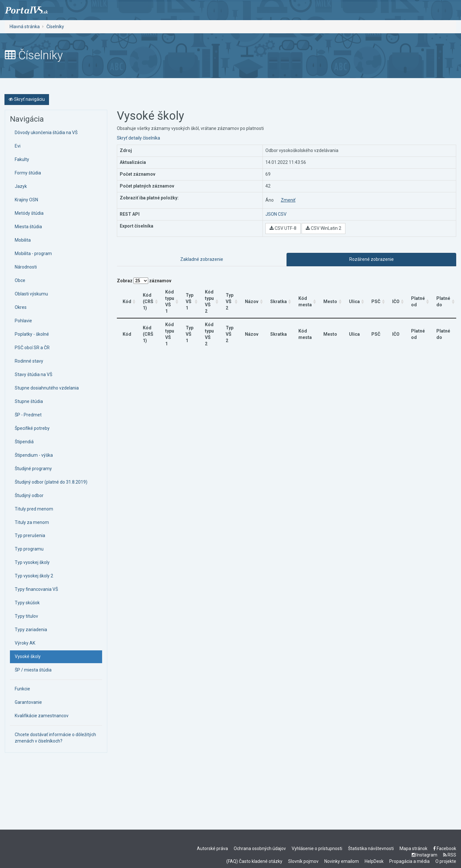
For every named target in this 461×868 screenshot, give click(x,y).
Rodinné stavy (29, 361)
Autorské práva (212, 848)
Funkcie (22, 689)
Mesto (331, 298)
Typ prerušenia (30, 535)
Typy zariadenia (31, 630)
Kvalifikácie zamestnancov (42, 716)
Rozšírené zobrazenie (372, 259)
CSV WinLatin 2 (324, 228)
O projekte (446, 861)
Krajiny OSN (26, 200)
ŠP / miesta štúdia (33, 670)
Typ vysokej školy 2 (34, 576)
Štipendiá (24, 442)
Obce (20, 280)
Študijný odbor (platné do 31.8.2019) (51, 482)
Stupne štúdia (29, 401)
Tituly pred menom (34, 509)
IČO (396, 298)
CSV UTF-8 (283, 228)
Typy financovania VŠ (36, 589)
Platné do (443, 298)
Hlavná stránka (25, 27)
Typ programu (29, 549)
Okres (21, 307)
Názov (252, 298)
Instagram (425, 855)
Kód (127, 298)
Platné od (418, 298)
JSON (271, 214)
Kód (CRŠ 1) (148, 298)
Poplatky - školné (32, 334)
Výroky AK (25, 643)
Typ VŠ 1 (190, 298)
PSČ (376, 298)
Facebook (445, 848)
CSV (282, 214)
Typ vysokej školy (32, 562)
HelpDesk (374, 861)
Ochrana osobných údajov (260, 848)
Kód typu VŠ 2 (210, 298)
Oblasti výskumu (31, 294)
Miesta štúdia (28, 227)
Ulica (355, 298)
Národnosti (26, 267)
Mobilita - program (33, 253)
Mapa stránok (413, 848)
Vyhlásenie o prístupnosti (317, 848)
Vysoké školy (28, 656)
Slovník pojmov (303, 861)
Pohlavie (23, 321)
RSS (450, 855)
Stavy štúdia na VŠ (33, 374)
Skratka (279, 298)
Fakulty (22, 159)
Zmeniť (288, 200)
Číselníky (55, 27)
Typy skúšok (27, 603)
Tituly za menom (32, 522)
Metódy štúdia (29, 213)
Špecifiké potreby (32, 428)
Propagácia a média (409, 861)
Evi (18, 146)
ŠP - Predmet (28, 415)
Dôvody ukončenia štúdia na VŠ (46, 133)
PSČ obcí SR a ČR (32, 348)
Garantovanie (28, 702)
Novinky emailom (342, 861)
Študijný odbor (29, 495)
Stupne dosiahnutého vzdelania (47, 388)
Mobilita (23, 240)
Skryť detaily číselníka (138, 138)
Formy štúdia (28, 173)
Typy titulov (26, 616)
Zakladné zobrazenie (202, 259)
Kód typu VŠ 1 (170, 298)
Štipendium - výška (34, 455)
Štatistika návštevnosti (371, 848)
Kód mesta (305, 298)
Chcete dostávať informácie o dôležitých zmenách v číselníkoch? (55, 738)
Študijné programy (33, 469)
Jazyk (21, 186)
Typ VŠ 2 (230, 298)
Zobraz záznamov (144, 281)
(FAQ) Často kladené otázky (254, 861)
